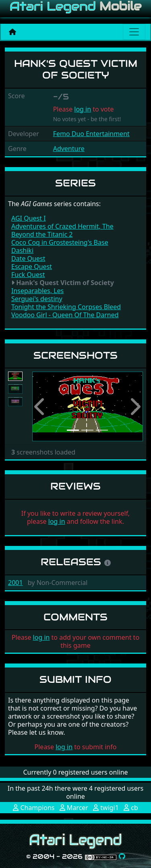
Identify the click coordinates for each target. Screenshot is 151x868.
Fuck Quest (28, 275)
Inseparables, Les (37, 291)
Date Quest (28, 258)
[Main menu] (134, 32)
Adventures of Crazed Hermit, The (62, 226)
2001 (16, 583)
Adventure (69, 149)
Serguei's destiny (37, 299)
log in (83, 109)
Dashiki (22, 250)
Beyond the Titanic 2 (42, 234)
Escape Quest (32, 267)
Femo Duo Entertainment (91, 134)
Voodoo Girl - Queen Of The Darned (65, 315)
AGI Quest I (29, 218)
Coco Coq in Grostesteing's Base (60, 242)
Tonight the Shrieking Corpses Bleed (66, 307)
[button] (40, 406)
